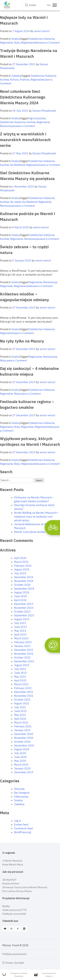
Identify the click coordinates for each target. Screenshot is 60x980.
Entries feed (21, 825)
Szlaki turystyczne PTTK (14, 910)
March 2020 (21, 765)
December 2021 (24, 692)
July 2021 (20, 707)
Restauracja (7, 126)
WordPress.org (23, 832)
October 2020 (22, 742)
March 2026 (21, 562)
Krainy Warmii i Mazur (13, 865)
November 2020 (24, 738)
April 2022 (20, 680)
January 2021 (22, 730)
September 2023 (24, 615)
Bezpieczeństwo (11, 884)
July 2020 (20, 753)
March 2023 (21, 638)
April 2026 (20, 558)
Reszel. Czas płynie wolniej (30, 532)
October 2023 (22, 612)
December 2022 (24, 650)
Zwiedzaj (16, 76)
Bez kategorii (22, 793)
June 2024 (20, 596)
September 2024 (24, 589)
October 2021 (22, 700)
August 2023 (22, 619)
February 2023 (23, 642)
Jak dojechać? (9, 880)
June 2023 (20, 627)
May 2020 (20, 761)
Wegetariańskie (30, 43)
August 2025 (22, 569)
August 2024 (22, 592)
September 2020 (24, 745)
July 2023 (20, 623)
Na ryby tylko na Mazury (22, 341)
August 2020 (22, 749)
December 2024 (24, 577)
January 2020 (22, 768)
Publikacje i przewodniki (14, 914)
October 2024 (22, 585)
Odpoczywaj (21, 796)
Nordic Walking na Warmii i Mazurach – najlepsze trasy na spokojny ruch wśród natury (37, 517)
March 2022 (21, 684)
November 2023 (24, 608)
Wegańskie (6, 286)
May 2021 (20, 715)
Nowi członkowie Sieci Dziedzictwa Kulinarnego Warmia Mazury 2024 (23, 97)
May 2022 (20, 677)
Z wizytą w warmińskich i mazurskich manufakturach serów (25, 140)
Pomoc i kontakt (13, 963)
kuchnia (4, 80)
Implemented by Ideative (45, 975)
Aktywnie (19, 789)
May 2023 (20, 631)
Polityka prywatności (14, 954)
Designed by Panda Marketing (15, 975)
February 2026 (23, 566)
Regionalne (6, 43)
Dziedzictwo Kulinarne (42, 39)
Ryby (17, 43)
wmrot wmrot (42, 31)
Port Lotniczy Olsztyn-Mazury (17, 891)
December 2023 (24, 604)
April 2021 (20, 719)
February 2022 (23, 688)
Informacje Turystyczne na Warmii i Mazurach (25, 887)
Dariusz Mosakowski (44, 111)
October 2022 (22, 657)
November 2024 (24, 581)
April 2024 (20, 600)
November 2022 (24, 654)
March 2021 (21, 723)
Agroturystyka (37, 118)
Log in (17, 821)
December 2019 (24, 772)
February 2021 (23, 726)
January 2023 (22, 646)
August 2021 (22, 703)
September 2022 (24, 661)
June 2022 (20, 673)
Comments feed (23, 828)
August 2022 (22, 665)
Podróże (25, 80)
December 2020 (24, 734)
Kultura (14, 80)
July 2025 (20, 573)
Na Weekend (18, 165)
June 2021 (20, 711)
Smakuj (16, 39)
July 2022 (20, 669)
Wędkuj (6, 906)
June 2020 (20, 757)
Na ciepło (16, 202)
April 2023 (20, 635)
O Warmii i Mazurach (12, 861)
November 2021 (24, 696)
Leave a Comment (49, 43)
